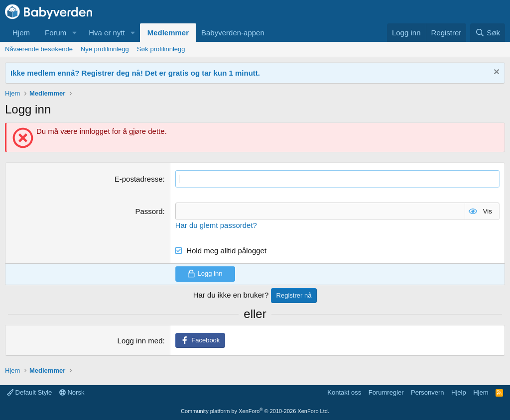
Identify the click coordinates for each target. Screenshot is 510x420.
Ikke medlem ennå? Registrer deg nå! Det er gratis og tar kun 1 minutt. (135, 73)
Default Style (29, 392)
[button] (74, 33)
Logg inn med (140, 341)
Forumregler (386, 392)
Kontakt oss (344, 392)
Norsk (72, 392)
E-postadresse (139, 179)
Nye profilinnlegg (105, 49)
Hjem (21, 33)
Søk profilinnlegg (161, 49)
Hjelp (459, 392)
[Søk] (488, 33)
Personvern (427, 392)
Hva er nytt (107, 33)
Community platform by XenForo (255, 411)
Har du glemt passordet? (216, 225)
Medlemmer (168, 33)
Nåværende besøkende (39, 49)
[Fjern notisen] (495, 73)
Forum (56, 33)
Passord (149, 211)
